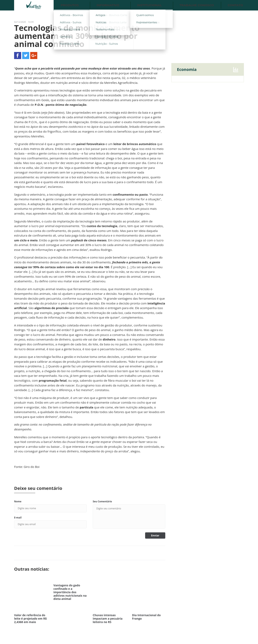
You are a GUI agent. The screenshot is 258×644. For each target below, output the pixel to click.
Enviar (155, 535)
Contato (235, 5)
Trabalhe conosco (197, 5)
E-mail (18, 518)
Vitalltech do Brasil (34, 5)
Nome (18, 501)
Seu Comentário (102, 501)
